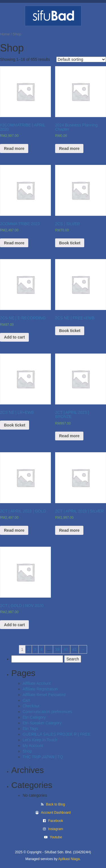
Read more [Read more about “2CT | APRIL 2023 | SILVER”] (69, 530)
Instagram (56, 829)
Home (5, 34)
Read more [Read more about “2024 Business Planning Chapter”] (69, 148)
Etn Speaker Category (42, 723)
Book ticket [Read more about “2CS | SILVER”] (70, 243)
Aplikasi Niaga (69, 859)
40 (66, 649)
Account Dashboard (56, 813)
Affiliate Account (37, 683)
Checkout (31, 706)
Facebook (56, 821)
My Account (33, 746)
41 (75, 649)
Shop (27, 751)
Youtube (56, 837)
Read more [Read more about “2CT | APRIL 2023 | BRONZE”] (69, 436)
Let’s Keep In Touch (40, 740)
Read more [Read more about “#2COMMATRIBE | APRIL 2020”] (14, 148)
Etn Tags (30, 729)
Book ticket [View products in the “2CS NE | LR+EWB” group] (15, 425)
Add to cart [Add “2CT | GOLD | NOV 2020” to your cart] (14, 625)
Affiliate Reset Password (44, 695)
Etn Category (34, 717)
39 (57, 649)
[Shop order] (81, 59)
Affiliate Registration (40, 689)
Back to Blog (55, 804)
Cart (26, 700)
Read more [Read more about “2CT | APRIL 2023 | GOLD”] (14, 530)
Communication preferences (47, 712)
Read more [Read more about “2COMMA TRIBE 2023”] (14, 243)
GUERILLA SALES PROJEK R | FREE (57, 734)
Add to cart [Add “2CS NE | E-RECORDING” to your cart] (14, 337)
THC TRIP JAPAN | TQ (43, 757)
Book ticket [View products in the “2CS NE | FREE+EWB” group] (70, 331)
